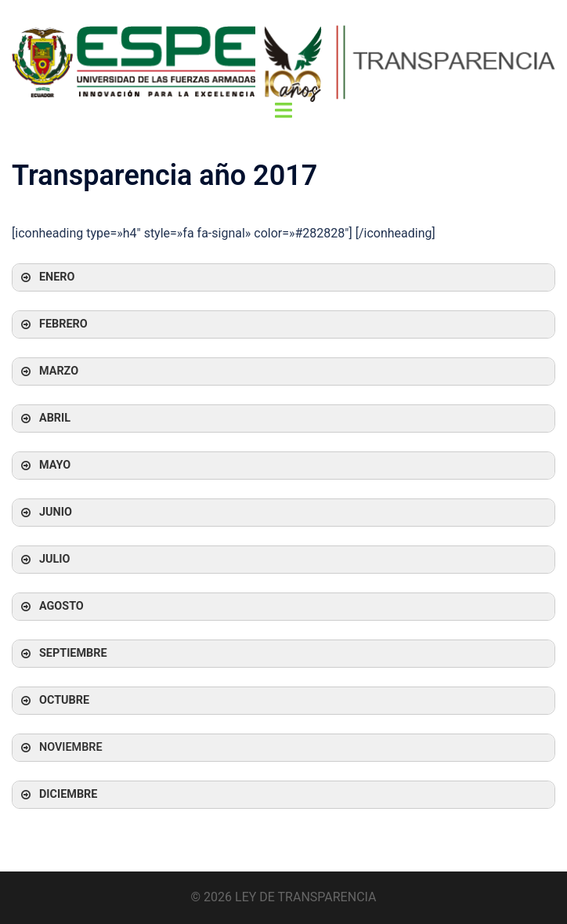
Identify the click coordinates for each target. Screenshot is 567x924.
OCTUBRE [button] (54, 701)
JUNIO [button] (45, 513)
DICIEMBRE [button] (58, 795)
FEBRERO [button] (53, 324)
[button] (283, 748)
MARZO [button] (48, 371)
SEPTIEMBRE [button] (63, 654)
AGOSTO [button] (51, 607)
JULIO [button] (44, 560)
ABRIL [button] (44, 419)
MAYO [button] (44, 466)
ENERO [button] (46, 277)
